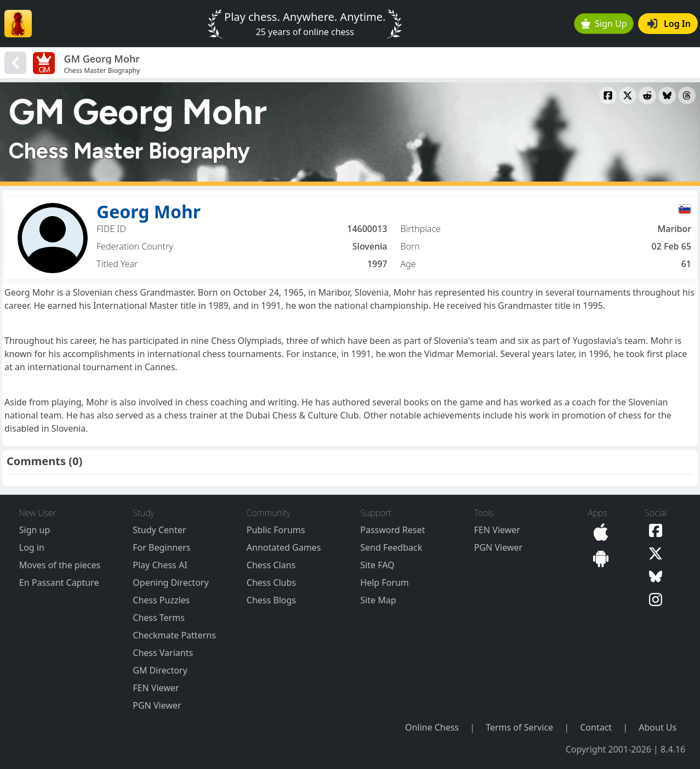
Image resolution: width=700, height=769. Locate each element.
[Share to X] (628, 95)
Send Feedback (391, 547)
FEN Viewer (156, 688)
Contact (596, 727)
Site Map (378, 600)
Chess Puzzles (161, 600)
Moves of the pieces (60, 565)
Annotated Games (284, 547)
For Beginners (161, 547)
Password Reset (392, 530)
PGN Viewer (157, 705)
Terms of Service (519, 727)
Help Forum (384, 583)
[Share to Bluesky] (667, 95)
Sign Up (604, 24)
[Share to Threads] (687, 95)
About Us (658, 727)
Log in (32, 547)
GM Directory (160, 670)
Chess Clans (271, 565)
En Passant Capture (59, 583)
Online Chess (432, 727)
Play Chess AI (160, 565)
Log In (669, 24)
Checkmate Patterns (174, 635)
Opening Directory (170, 583)
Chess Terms (159, 618)
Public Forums (276, 530)
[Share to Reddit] (647, 95)
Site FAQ (377, 565)
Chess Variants (163, 653)
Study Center (159, 530)
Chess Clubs (271, 583)
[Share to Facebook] (608, 95)
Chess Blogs (271, 600)
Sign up (35, 530)
